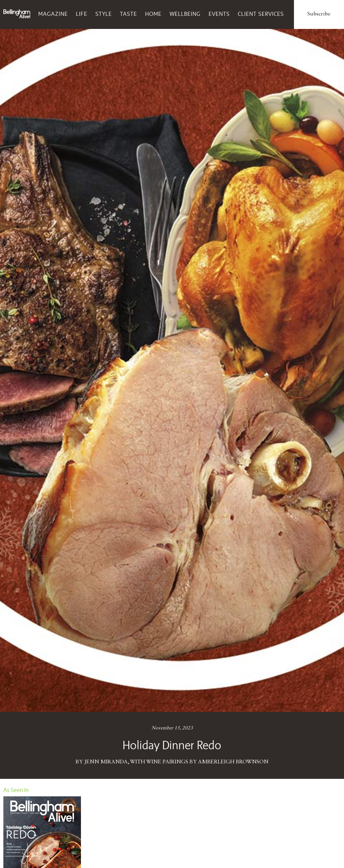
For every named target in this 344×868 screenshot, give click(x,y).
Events (219, 14)
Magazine (53, 14)
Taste (128, 14)
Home (153, 14)
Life (82, 14)
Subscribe (319, 14)
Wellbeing (185, 14)
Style (104, 14)
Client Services (261, 14)
